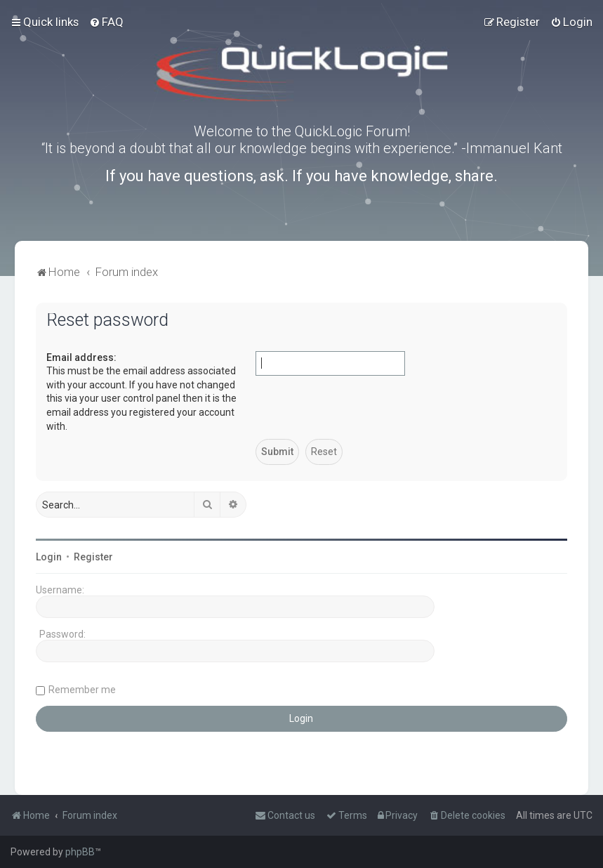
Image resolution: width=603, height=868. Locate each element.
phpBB (80, 852)
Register (93, 557)
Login (49, 557)
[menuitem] (106, 22)
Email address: (81, 357)
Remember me (82, 690)
